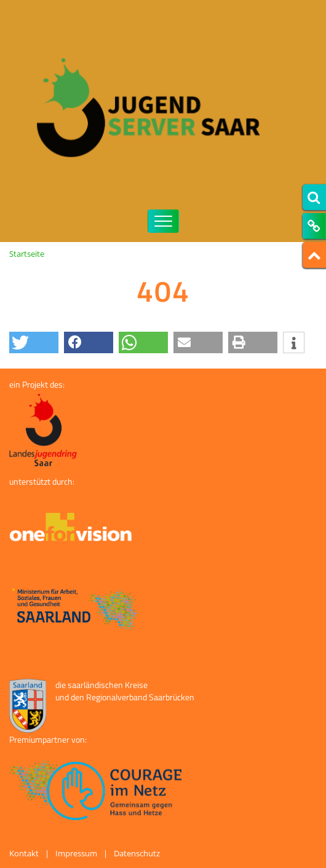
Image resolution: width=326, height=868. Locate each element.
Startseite (27, 254)
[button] (34, 342)
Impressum (76, 853)
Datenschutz (137, 853)
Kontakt (24, 853)
